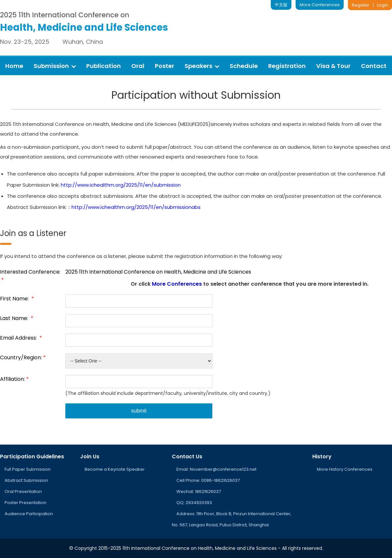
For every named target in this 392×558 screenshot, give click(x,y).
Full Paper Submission (28, 469)
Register (361, 5)
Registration (287, 66)
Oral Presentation (23, 491)
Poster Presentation (25, 503)
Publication (104, 66)
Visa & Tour (333, 66)
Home (14, 66)
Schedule (244, 66)
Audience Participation (29, 514)
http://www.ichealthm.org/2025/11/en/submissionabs (136, 207)
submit (139, 411)
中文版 (281, 5)
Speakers (202, 66)
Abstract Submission (26, 480)
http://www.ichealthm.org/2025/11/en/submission (121, 185)
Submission (55, 66)
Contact (374, 66)
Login (383, 5)
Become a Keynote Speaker (115, 469)
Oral (138, 66)
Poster (164, 66)
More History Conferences (345, 469)
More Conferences (320, 5)
